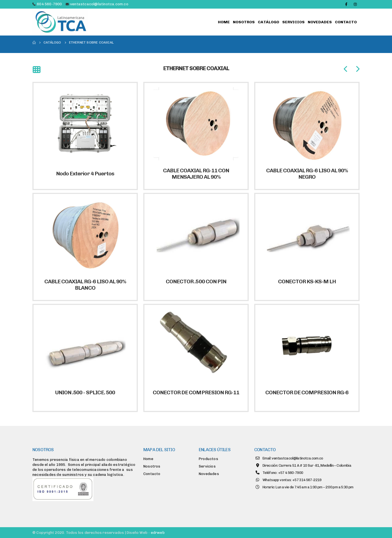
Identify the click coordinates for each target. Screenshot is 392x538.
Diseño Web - (146, 533)
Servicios (293, 22)
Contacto (346, 22)
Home (224, 22)
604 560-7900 (49, 4)
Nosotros (244, 22)
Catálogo (268, 22)
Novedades (320, 22)
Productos (208, 459)
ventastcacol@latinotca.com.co (99, 4)
